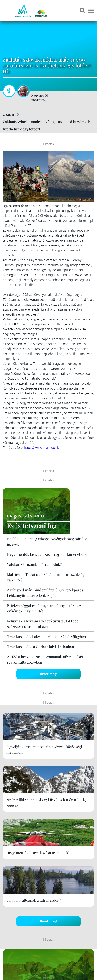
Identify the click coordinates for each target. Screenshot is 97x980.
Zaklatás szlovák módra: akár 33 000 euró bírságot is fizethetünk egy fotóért (47, 125)
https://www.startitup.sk (41, 448)
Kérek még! (49, 674)
